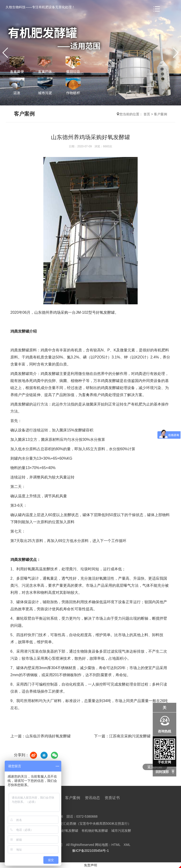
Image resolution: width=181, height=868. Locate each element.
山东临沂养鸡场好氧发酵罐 (48, 736)
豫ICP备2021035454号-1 (90, 851)
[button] (175, 53)
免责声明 (90, 865)
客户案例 (160, 114)
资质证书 (112, 798)
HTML (116, 845)
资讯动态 (92, 798)
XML (127, 845)
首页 (147, 114)
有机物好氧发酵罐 (65, 831)
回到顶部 (162, 772)
